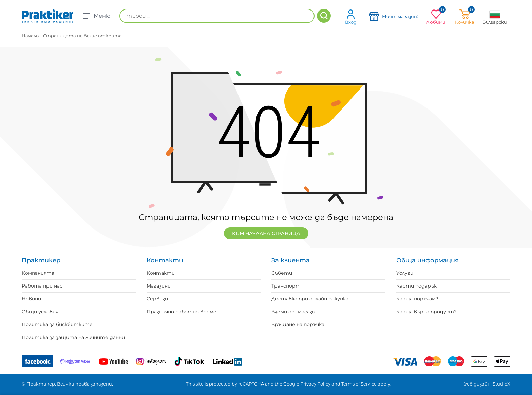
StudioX (501, 384)
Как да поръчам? (417, 299)
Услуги (405, 273)
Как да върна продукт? (426, 312)
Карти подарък (416, 286)
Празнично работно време (182, 312)
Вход (351, 17)
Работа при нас (42, 286)
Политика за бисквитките (57, 324)
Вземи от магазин (295, 312)
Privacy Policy (315, 384)
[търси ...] (217, 16)
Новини (31, 299)
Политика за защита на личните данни (73, 337)
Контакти (161, 273)
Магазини (159, 286)
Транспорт (286, 286)
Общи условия (40, 312)
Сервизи (157, 299)
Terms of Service (359, 384)
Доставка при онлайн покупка (310, 299)
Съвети (282, 273)
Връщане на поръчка (298, 324)
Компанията (38, 273)
